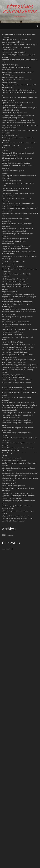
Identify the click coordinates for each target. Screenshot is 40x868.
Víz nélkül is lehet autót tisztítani (13, 521)
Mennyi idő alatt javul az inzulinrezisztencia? (17, 302)
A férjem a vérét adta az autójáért (14, 52)
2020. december (8, 535)
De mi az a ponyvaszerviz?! (12, 181)
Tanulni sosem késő (9, 483)
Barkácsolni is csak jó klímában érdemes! (16, 163)
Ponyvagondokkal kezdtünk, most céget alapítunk (19, 405)
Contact (5, 173)
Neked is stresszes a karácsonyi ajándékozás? (18, 344)
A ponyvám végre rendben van (13, 77)
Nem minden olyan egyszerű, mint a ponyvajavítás (20, 365)
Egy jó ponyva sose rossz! (11, 837)
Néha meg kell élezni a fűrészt (13, 342)
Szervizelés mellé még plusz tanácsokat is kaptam (20, 473)
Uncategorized (7, 549)
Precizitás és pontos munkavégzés (14, 460)
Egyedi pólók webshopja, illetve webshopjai (17, 228)
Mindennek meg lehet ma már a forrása (16, 322)
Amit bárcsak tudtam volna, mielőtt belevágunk (18, 123)
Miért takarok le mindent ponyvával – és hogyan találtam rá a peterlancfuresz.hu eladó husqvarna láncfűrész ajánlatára (19, 312)
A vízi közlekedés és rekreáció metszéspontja (18, 115)
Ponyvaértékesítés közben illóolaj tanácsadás (18, 402)
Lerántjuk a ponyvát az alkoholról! (14, 281)
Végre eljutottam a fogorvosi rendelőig (16, 516)
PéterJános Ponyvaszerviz (20, 10)
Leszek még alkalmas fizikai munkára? (15, 284)
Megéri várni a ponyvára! (11, 291)
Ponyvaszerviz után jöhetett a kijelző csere (17, 420)
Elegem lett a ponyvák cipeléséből (14, 231)
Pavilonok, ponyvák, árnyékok (12, 375)
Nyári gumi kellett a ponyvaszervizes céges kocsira (20, 367)
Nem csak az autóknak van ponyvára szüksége (18, 347)
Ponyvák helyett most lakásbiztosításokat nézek (19, 413)
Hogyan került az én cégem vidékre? (15, 249)
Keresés (34, 821)
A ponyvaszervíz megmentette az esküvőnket (18, 90)
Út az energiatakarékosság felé (13, 498)
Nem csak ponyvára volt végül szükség (16, 352)
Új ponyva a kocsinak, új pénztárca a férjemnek (18, 496)
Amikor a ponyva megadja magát (14, 118)
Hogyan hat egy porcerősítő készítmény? (17, 246)
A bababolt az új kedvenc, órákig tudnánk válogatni (20, 44)
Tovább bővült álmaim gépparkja (14, 486)
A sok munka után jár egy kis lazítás (14, 113)
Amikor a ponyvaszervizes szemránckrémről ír (18, 120)
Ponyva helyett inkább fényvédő (13, 377)
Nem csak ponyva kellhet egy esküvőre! (16, 349)
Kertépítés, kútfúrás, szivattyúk (13, 266)
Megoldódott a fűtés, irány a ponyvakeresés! (18, 294)
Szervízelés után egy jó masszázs (14, 476)
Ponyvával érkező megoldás (12, 458)
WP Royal (28, 864)
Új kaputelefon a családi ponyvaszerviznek (17, 493)
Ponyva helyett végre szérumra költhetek (17, 380)
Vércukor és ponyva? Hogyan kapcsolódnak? (18, 518)
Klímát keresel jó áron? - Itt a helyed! (15, 279)
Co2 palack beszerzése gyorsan (13, 171)
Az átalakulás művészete (11, 135)
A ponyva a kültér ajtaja (10, 65)
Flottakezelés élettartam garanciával (15, 239)
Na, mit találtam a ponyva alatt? (13, 334)
